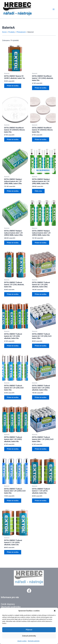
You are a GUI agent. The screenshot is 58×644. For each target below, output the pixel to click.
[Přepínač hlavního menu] (54, 9)
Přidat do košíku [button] (13, 86)
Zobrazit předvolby (29, 636)
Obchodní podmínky (34, 641)
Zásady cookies (22, 641)
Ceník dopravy (8, 604)
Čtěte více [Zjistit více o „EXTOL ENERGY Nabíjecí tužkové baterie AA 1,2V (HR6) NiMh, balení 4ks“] (38, 191)
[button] (55, 611)
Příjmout (29, 630)
